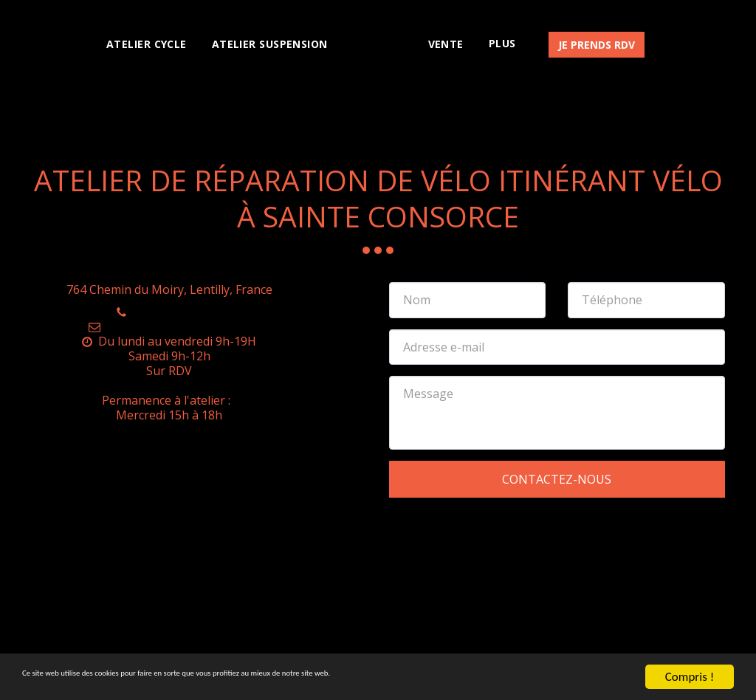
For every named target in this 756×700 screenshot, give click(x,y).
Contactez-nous (557, 479)
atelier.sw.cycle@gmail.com (169, 326)
